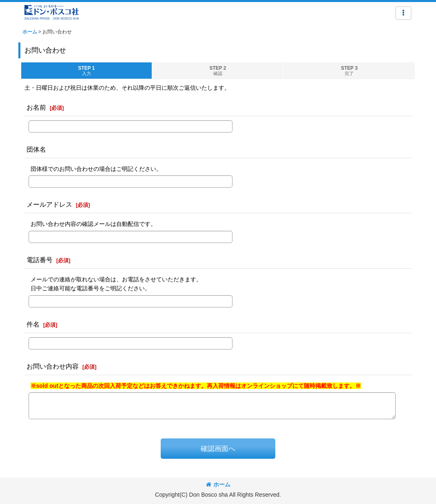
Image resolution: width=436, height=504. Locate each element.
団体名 (36, 149)
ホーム (218, 484)
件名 (33, 324)
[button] (403, 13)
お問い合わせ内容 (53, 366)
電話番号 (40, 260)
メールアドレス (49, 204)
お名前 (36, 107)
